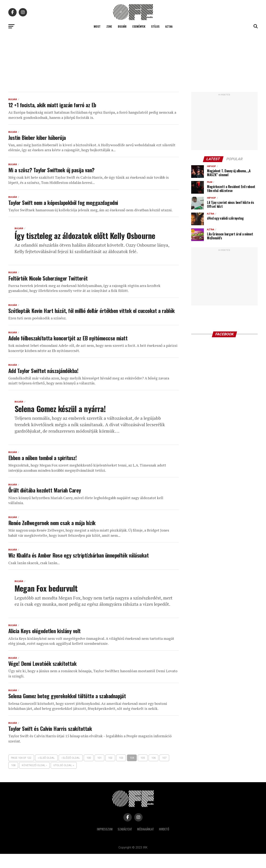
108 (13, 779)
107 (164, 772)
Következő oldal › (34, 779)
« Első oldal (46, 772)
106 (153, 772)
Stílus (155, 26)
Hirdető (164, 843)
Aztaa (169, 26)
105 (143, 772)
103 (121, 772)
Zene (109, 26)
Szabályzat (125, 843)
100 (89, 772)
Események (139, 26)
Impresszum (105, 843)
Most (97, 26)
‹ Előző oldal (71, 772)
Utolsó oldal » (64, 779)
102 (110, 772)
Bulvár (122, 26)
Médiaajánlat (146, 843)
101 (99, 772)
